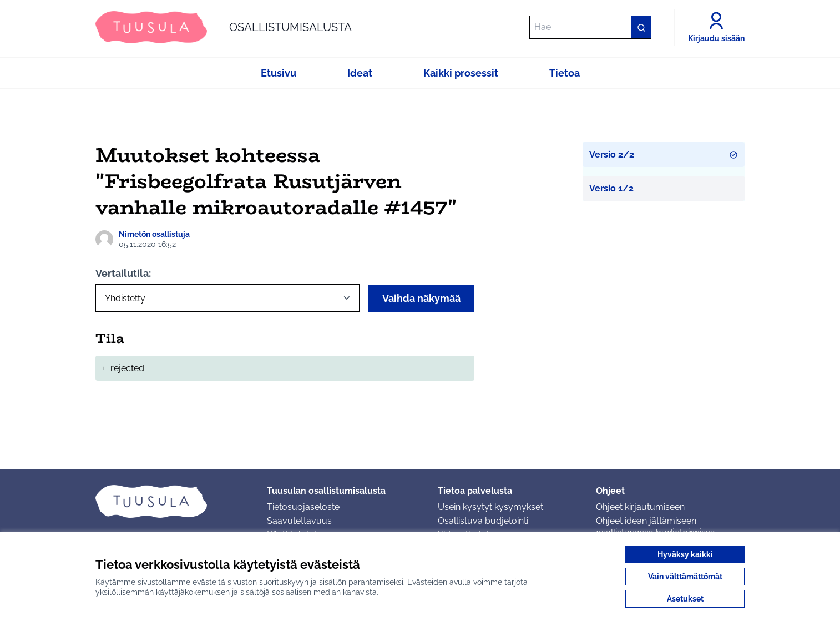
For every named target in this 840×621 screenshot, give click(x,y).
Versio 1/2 (611, 188)
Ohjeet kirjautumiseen (640, 507)
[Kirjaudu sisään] (716, 27)
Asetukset (685, 599)
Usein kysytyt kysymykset (490, 507)
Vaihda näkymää (421, 298)
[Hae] (590, 27)
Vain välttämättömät (685, 577)
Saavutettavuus (299, 521)
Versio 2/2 (664, 155)
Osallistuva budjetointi (483, 521)
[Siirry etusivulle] (224, 27)
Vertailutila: (123, 273)
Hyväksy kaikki (685, 554)
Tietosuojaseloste (303, 507)
